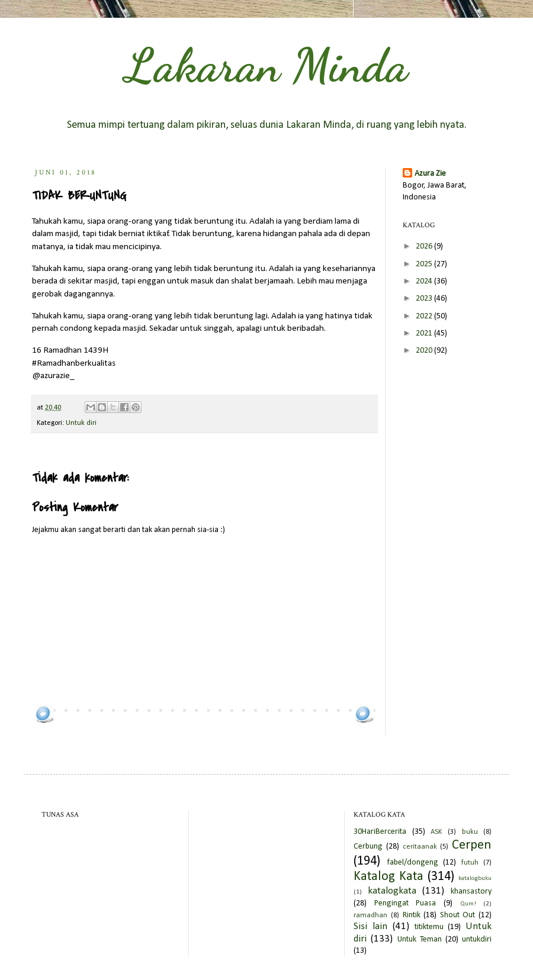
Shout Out (458, 915)
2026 (425, 246)
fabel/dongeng (412, 863)
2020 (425, 351)
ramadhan (370, 915)
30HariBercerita (380, 832)
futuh (470, 863)
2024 (425, 281)
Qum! (468, 904)
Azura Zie (430, 174)
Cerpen (472, 845)
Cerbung (368, 847)
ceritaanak (420, 847)
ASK (436, 832)
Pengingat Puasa (405, 903)
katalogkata (392, 891)
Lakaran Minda (266, 65)
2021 (425, 333)
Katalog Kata (388, 877)
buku (470, 832)
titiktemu (429, 927)
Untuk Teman (420, 939)
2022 (425, 316)
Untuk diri (81, 423)
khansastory (471, 892)
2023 (425, 299)
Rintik (412, 915)
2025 (425, 264)
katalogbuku (475, 879)
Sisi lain (370, 926)
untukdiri (477, 939)
